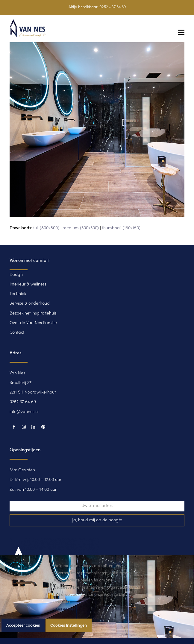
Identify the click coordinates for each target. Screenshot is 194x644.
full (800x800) (46, 228)
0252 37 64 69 (23, 402)
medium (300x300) (81, 228)
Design (16, 275)
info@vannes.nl (24, 412)
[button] (181, 32)
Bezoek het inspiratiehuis (33, 313)
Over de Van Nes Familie (33, 323)
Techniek (18, 294)
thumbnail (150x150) (121, 228)
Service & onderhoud (30, 304)
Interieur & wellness (28, 284)
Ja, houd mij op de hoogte (97, 520)
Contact (17, 333)
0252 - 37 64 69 (113, 7)
